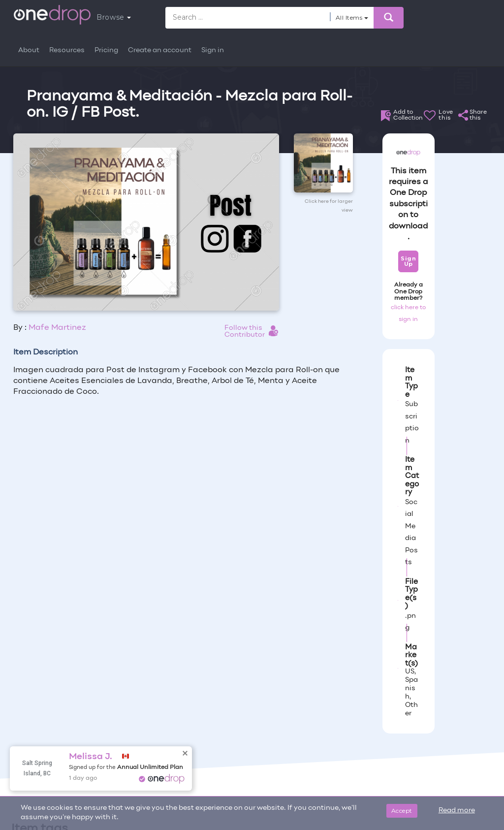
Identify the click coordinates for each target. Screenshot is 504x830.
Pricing (106, 50)
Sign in (213, 50)
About (29, 50)
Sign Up (408, 261)
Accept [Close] (402, 811)
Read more (457, 811)
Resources (67, 50)
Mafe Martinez (57, 328)
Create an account (160, 50)
